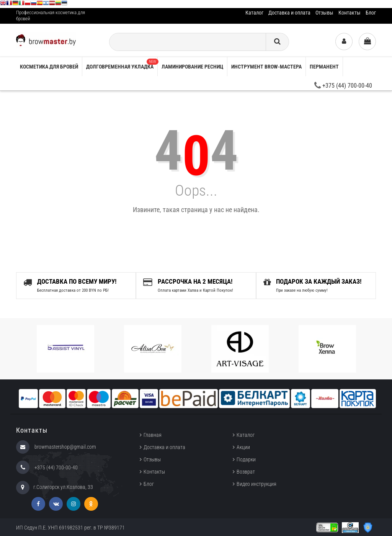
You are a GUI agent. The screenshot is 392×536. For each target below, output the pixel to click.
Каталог (254, 13)
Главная (153, 435)
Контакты (350, 13)
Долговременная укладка (122, 64)
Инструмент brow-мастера (266, 67)
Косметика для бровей (49, 67)
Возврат (246, 472)
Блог (371, 13)
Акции (243, 447)
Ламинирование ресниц (192, 67)
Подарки (246, 459)
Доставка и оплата (289, 13)
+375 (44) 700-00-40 (343, 86)
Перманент (324, 67)
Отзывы (324, 13)
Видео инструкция (256, 484)
